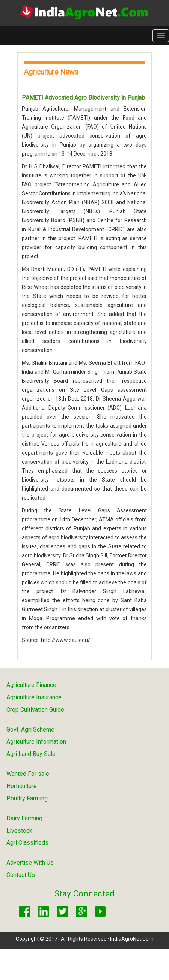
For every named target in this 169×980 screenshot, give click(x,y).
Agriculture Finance (31, 685)
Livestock (19, 831)
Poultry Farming (27, 798)
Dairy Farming (24, 818)
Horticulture (22, 786)
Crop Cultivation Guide (35, 710)
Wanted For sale (28, 774)
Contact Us (21, 875)
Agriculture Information (36, 741)
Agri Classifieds (27, 843)
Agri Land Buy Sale (31, 754)
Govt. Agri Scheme (30, 729)
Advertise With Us (30, 863)
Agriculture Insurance (34, 697)
